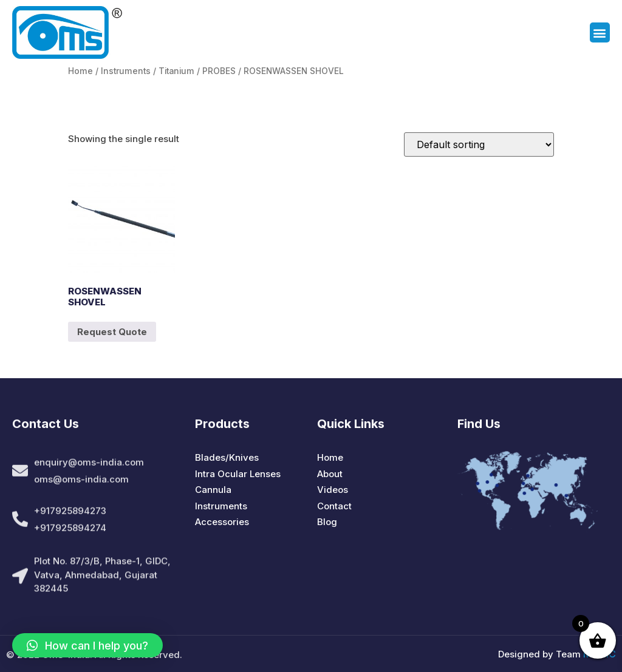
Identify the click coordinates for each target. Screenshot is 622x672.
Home (80, 71)
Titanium (176, 71)
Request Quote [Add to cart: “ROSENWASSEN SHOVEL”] (112, 332)
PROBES (219, 71)
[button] (600, 34)
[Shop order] (479, 144)
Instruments (126, 71)
